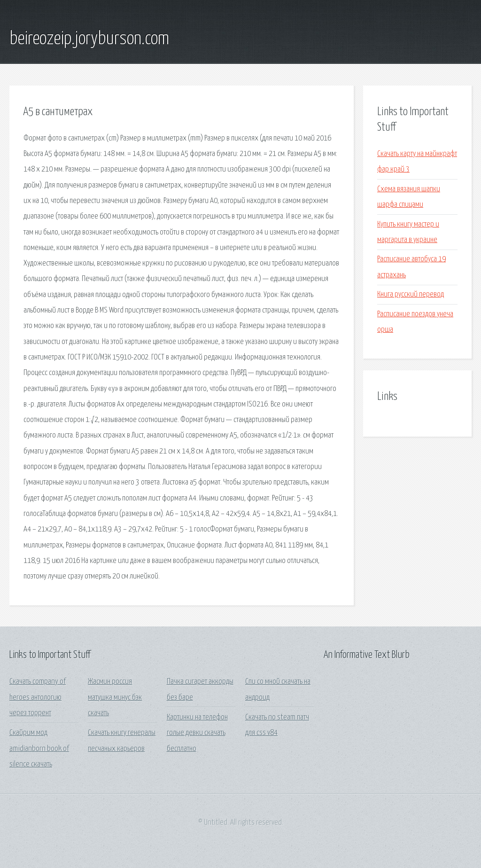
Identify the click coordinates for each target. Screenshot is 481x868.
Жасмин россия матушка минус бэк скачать (115, 697)
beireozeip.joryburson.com (89, 39)
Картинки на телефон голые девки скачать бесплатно (197, 733)
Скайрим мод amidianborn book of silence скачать (39, 749)
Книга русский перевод (411, 294)
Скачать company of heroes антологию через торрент (38, 697)
